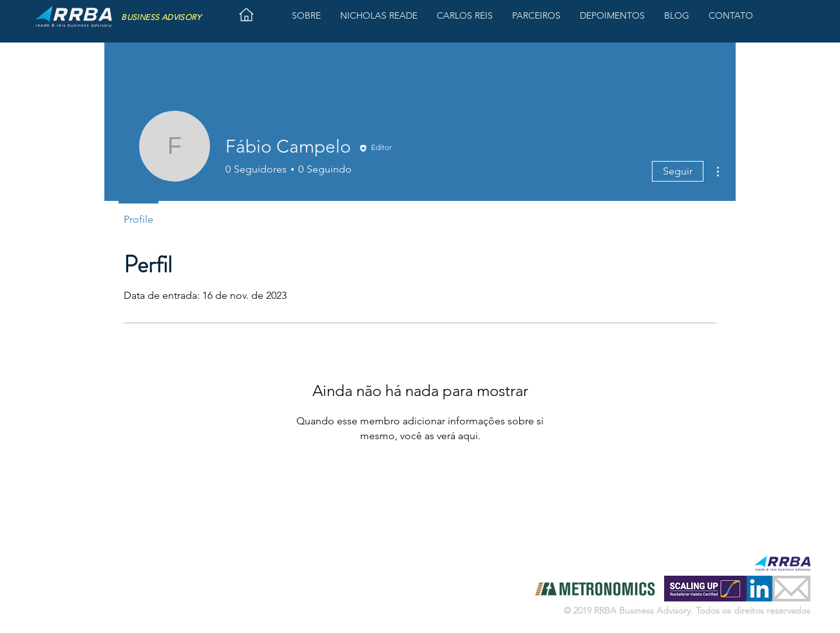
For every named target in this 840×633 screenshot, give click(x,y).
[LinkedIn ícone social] (759, 589)
